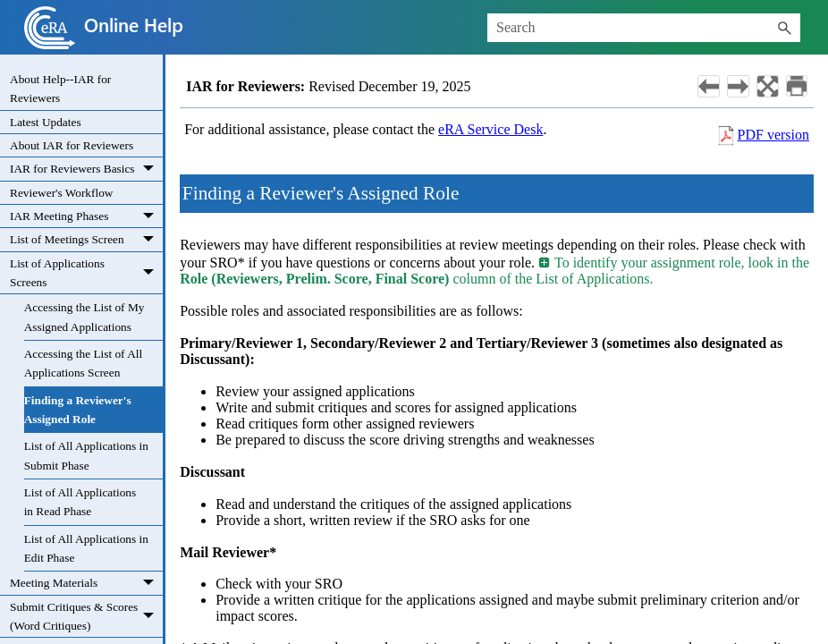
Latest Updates (46, 122)
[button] (784, 28)
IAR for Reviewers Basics (86, 169)
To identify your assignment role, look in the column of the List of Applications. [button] (494, 271)
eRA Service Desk (490, 129)
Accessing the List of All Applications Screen (84, 363)
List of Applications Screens (86, 273)
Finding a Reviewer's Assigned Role (78, 410)
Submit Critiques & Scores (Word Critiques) (86, 617)
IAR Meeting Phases (86, 216)
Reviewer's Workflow (61, 193)
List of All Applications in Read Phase (80, 502)
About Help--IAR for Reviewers (60, 89)
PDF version (773, 135)
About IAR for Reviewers (72, 145)
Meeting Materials (86, 583)
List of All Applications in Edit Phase (86, 548)
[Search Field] (644, 28)
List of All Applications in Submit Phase (86, 455)
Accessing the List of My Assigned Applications (84, 317)
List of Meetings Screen (86, 240)
